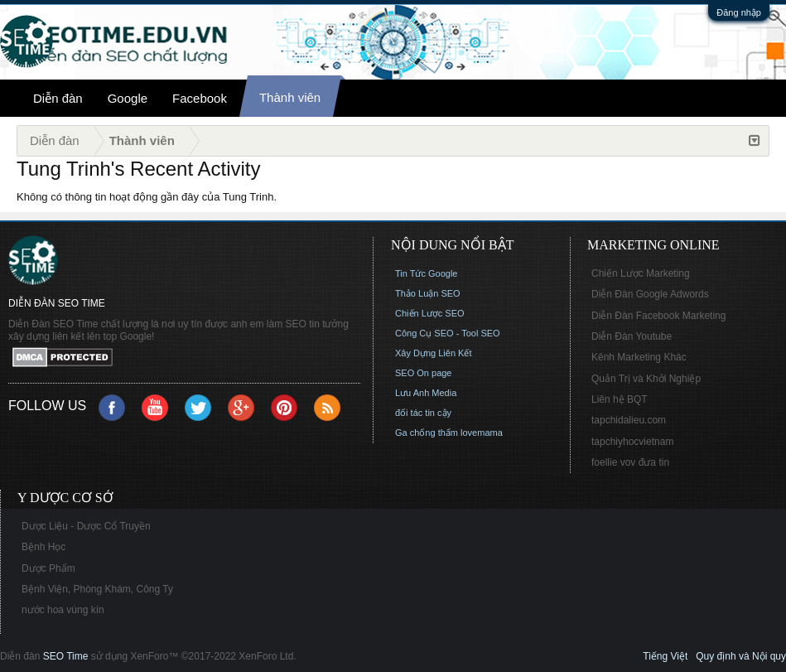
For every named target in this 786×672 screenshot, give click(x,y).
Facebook (200, 98)
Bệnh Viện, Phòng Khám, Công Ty (97, 589)
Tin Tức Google (426, 273)
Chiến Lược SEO (430, 313)
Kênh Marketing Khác (639, 357)
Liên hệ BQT (620, 399)
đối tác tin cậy (423, 413)
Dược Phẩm (48, 568)
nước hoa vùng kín (63, 610)
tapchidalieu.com (629, 420)
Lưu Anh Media (426, 393)
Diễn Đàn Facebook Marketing (658, 316)
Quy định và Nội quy (741, 656)
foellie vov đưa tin (630, 462)
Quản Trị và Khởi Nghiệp (646, 379)
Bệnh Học (43, 547)
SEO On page (424, 373)
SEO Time (66, 656)
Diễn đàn (58, 98)
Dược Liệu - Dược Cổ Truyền (86, 526)
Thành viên (290, 97)
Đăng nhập (739, 12)
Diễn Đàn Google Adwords (650, 294)
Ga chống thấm (427, 433)
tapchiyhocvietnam (632, 442)
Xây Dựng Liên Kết (434, 353)
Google (128, 98)
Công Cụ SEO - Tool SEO (448, 333)
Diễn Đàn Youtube (632, 336)
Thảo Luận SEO (428, 293)
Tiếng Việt (665, 656)
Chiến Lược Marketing (641, 273)
